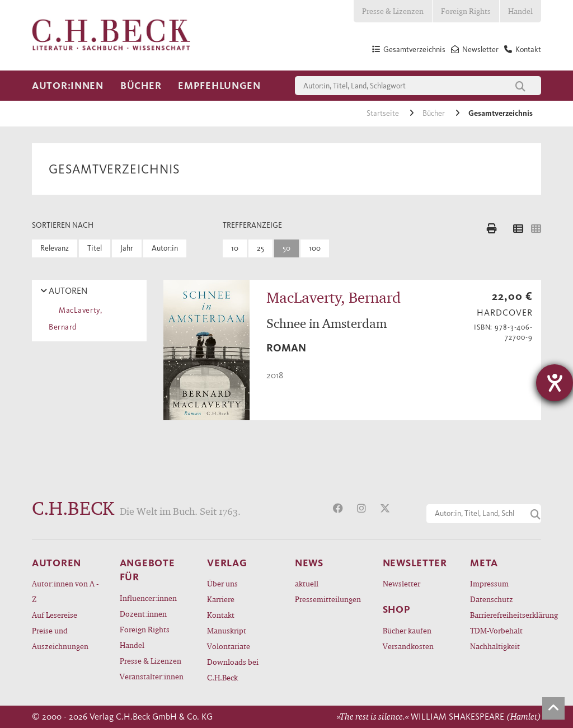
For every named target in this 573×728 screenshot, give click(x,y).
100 (315, 248)
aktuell (307, 583)
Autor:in (165, 248)
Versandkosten (408, 646)
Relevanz (55, 248)
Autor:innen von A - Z (65, 591)
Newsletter (401, 583)
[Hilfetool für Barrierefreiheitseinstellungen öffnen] (555, 383)
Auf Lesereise (55, 615)
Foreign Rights (466, 11)
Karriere (221, 599)
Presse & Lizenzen (393, 11)
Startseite (384, 113)
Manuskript (227, 630)
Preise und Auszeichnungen (60, 638)
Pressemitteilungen (328, 599)
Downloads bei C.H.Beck (233, 670)
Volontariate (229, 646)
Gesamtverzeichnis (501, 113)
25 (260, 248)
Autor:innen (68, 86)
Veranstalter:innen (152, 676)
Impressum (489, 583)
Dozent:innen (143, 614)
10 (235, 248)
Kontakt (221, 615)
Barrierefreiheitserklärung (506, 615)
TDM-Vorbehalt (496, 630)
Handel (520, 11)
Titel (95, 248)
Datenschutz (492, 599)
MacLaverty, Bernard (75, 319)
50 (286, 248)
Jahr (127, 248)
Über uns (222, 583)
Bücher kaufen (407, 630)
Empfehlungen (219, 86)
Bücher (141, 86)
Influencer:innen (148, 598)
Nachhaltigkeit (495, 646)
